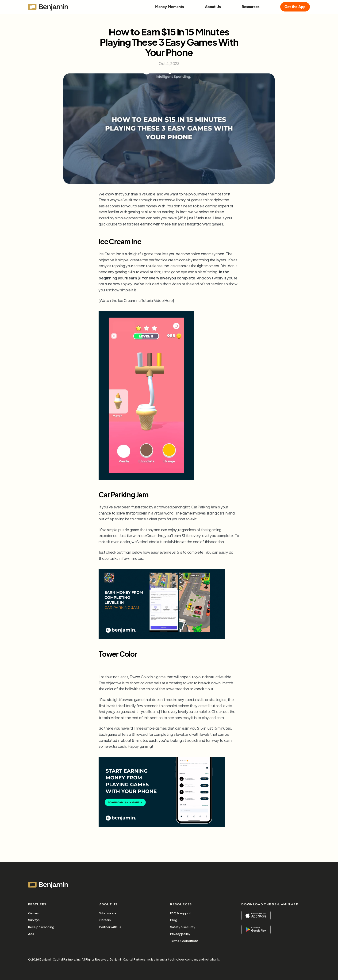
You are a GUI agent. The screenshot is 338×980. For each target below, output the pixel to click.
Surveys (34, 920)
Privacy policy (180, 934)
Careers (105, 920)
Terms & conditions (184, 941)
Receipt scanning (41, 927)
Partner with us (110, 927)
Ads (31, 934)
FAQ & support (181, 913)
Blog (174, 920)
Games (33, 913)
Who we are (108, 913)
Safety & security (183, 927)
